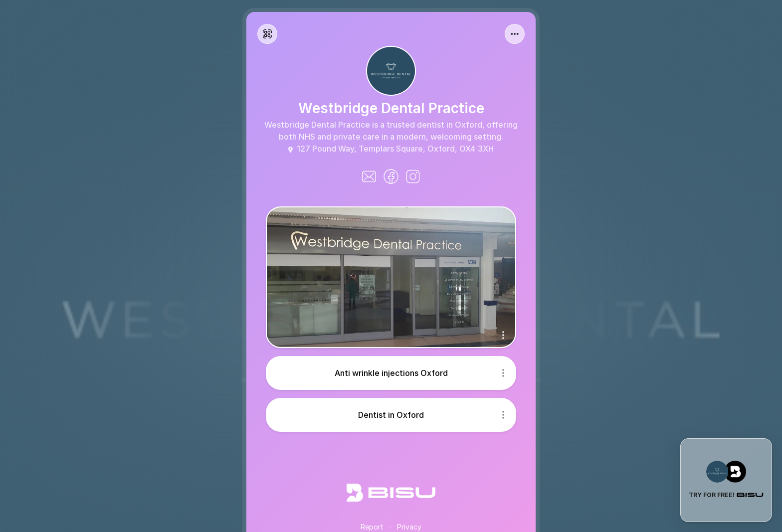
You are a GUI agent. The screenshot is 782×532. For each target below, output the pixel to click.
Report (372, 527)
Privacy (409, 527)
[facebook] (391, 177)
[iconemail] (369, 177)
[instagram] (413, 177)
